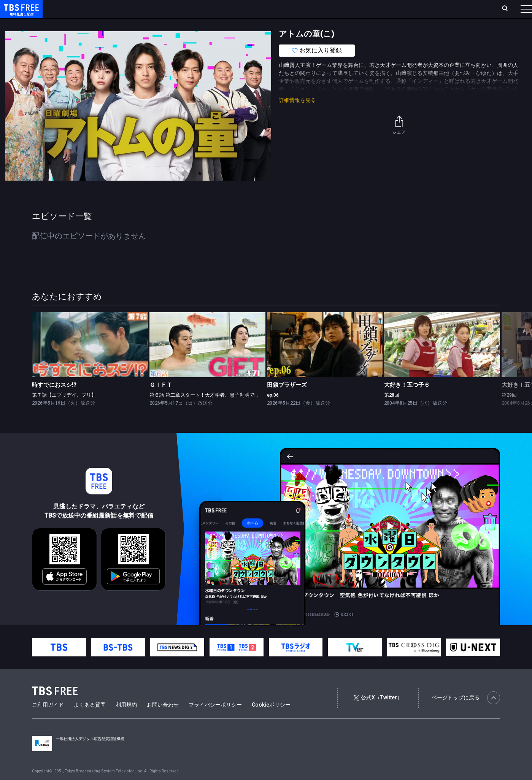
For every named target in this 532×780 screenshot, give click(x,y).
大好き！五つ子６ (407, 400)
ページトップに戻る (466, 713)
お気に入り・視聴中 (226, 9)
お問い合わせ (163, 720)
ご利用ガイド (48, 720)
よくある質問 (90, 720)
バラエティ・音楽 (190, 24)
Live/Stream (180, 9)
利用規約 (126, 720)
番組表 (508, 9)
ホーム (86, 9)
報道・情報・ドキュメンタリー (251, 24)
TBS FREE (20, 14)
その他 (302, 24)
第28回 (392, 410)
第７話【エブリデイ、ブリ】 (64, 410)
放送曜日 (112, 9)
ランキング (144, 9)
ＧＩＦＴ (161, 400)
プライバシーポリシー (215, 720)
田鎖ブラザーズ (287, 400)
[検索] (455, 9)
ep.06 (273, 410)
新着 (83, 24)
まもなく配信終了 (117, 24)
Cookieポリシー (271, 720)
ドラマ (153, 24)
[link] (90, 360)
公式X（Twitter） (378, 713)
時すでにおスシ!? (54, 400)
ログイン (384, 9)
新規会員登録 (422, 9)
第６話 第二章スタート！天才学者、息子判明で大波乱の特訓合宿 (222, 410)
